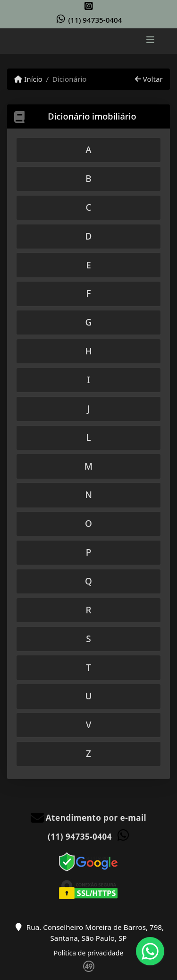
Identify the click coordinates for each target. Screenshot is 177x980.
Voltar (149, 79)
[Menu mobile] (88, 41)
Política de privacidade (88, 953)
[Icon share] (89, 6)
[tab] (88, 150)
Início (28, 79)
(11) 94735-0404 (95, 20)
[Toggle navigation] (150, 41)
